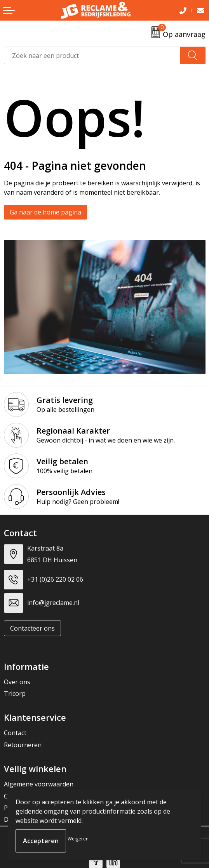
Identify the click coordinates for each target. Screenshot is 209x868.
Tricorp (15, 694)
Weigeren (78, 839)
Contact (15, 733)
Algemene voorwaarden (39, 784)
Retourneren (23, 745)
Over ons (17, 682)
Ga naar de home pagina (45, 212)
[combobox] (92, 55)
